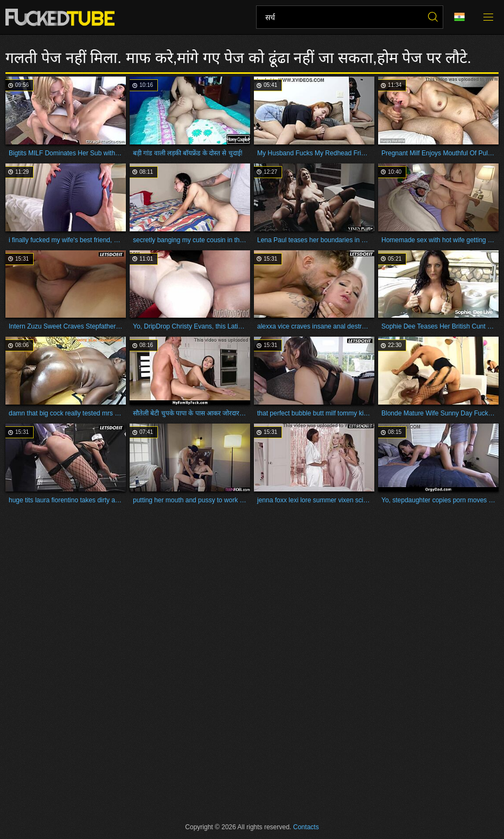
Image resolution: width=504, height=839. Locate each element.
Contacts (306, 827)
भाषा (460, 17)
